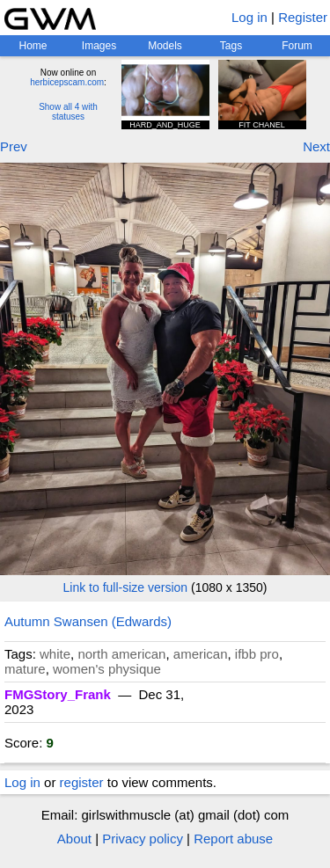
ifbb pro (257, 654)
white (55, 654)
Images (99, 46)
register (82, 782)
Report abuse (233, 839)
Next (316, 146)
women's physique (107, 669)
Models (165, 46)
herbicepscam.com (67, 82)
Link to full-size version (126, 587)
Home (33, 46)
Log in (249, 17)
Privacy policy (143, 839)
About (74, 839)
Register (303, 17)
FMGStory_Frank (58, 694)
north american (121, 654)
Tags (231, 46)
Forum (297, 46)
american (201, 654)
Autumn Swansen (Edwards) (88, 621)
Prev (14, 146)
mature (25, 669)
